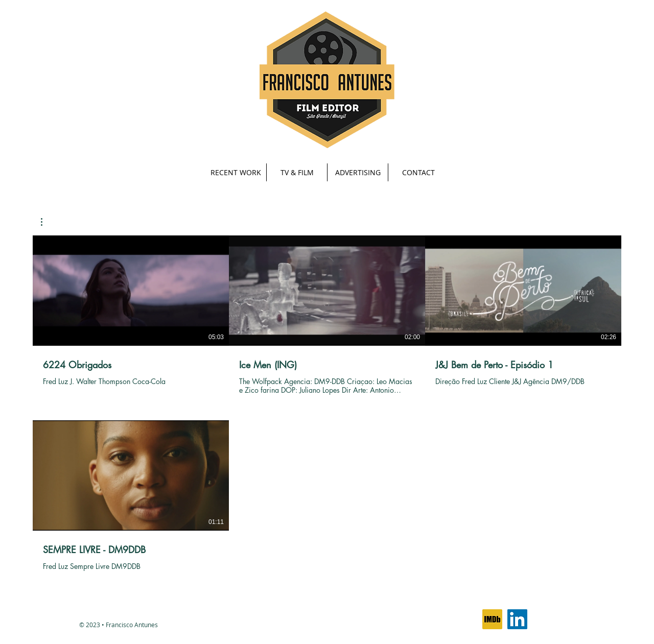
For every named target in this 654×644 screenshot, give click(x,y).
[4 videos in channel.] (327, 408)
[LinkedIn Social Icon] (517, 619)
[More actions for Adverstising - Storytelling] (47, 222)
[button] (297, 172)
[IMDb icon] (492, 619)
